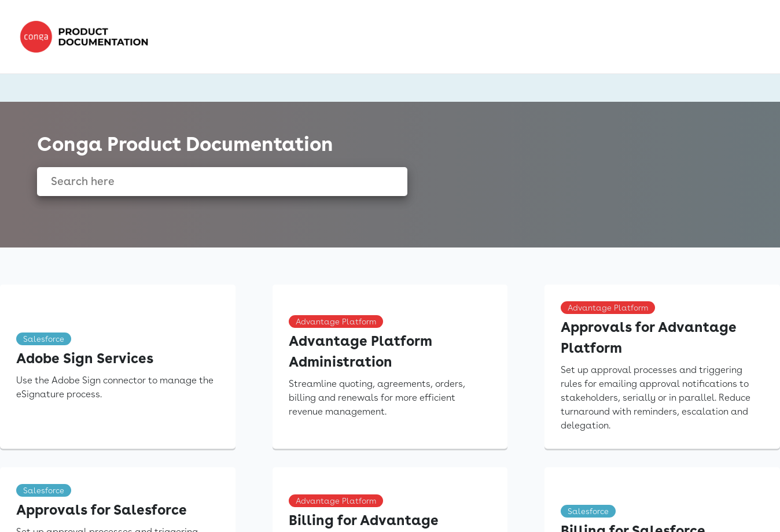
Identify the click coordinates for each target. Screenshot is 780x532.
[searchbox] (386, 182)
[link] (88, 37)
